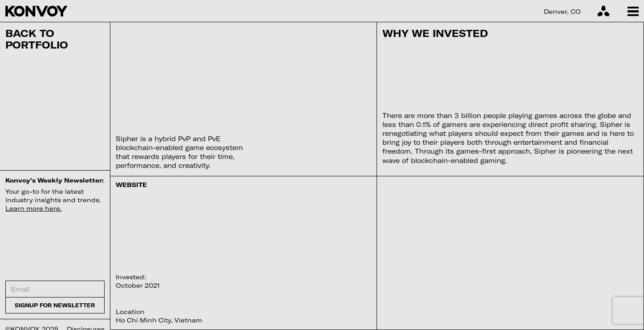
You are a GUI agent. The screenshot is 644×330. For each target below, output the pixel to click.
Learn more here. (34, 208)
